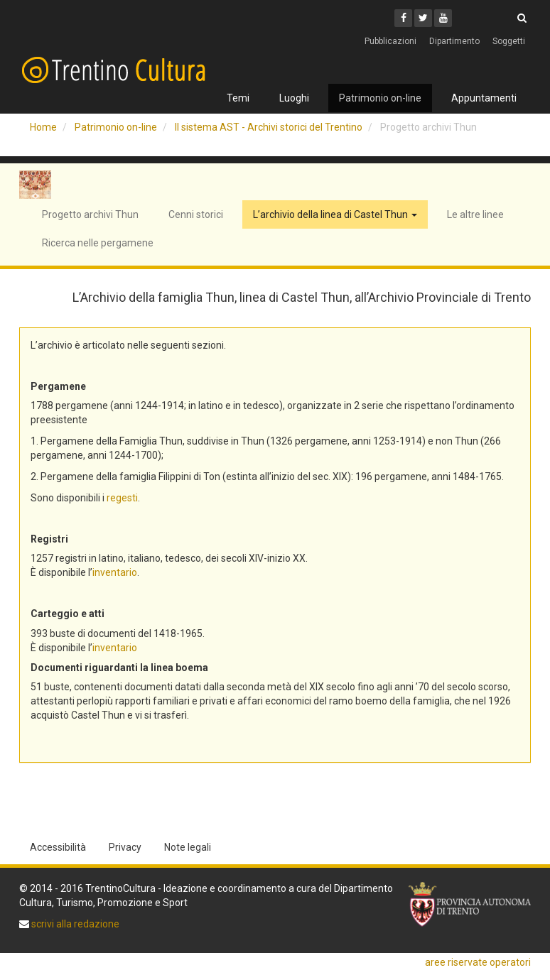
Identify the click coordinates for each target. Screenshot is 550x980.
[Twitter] (423, 18)
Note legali (188, 847)
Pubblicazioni (390, 41)
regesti (122, 498)
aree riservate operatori (478, 962)
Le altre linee (475, 214)
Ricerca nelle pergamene (98, 243)
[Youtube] (443, 18)
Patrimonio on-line (380, 98)
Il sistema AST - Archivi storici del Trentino (269, 127)
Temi (238, 98)
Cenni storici (196, 214)
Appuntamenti (484, 98)
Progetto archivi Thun (90, 214)
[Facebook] (403, 18)
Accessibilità (58, 847)
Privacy (125, 847)
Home (43, 127)
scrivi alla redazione (74, 924)
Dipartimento (454, 41)
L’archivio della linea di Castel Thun (335, 214)
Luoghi (294, 98)
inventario (115, 572)
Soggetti (509, 41)
